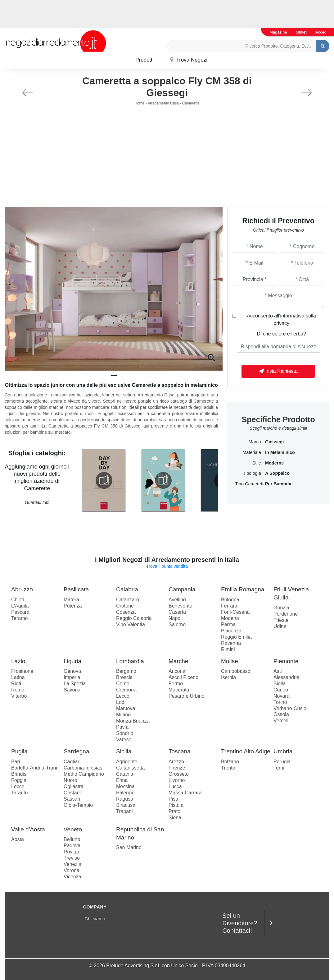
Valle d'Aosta (28, 829)
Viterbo (19, 696)
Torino (280, 702)
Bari (16, 762)
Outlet (301, 32)
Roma (18, 690)
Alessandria (287, 677)
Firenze (177, 768)
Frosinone (22, 671)
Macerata (179, 690)
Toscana (180, 751)
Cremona (126, 690)
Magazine (278, 32)
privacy (281, 323)
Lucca (175, 786)
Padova (72, 846)
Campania (182, 589)
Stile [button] (257, 463)
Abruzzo (22, 589)
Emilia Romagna (243, 589)
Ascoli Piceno (183, 677)
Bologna (230, 600)
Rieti (16, 684)
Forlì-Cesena (235, 612)
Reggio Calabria (134, 618)
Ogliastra (74, 786)
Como (123, 684)
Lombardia (130, 661)
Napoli (176, 618)
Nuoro (70, 780)
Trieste (281, 620)
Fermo (176, 684)
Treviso (72, 858)
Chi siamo (95, 919)
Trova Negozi (189, 60)
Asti (278, 671)
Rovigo (71, 852)
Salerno (177, 624)
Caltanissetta (131, 768)
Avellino (177, 600)
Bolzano (230, 762)
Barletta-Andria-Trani (34, 768)
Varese (124, 740)
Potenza (73, 606)
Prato (174, 811)
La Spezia (75, 684)
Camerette (191, 103)
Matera (71, 600)
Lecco (123, 696)
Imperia (72, 677)
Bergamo (126, 671)
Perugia (282, 762)
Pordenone (286, 614)
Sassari (72, 799)
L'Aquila (20, 606)
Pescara (20, 612)
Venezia (72, 864)
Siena (175, 818)
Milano (123, 715)
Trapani (124, 811)
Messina (125, 786)
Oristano (73, 793)
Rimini (228, 649)
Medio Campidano (84, 774)
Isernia (228, 677)
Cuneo (281, 690)
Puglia (19, 751)
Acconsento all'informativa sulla (281, 319)
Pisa (173, 799)
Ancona (177, 671)
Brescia (124, 677)
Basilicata (76, 589)
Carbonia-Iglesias (83, 768)
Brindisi (19, 774)
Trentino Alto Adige (246, 751)
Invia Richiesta (278, 371)
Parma (228, 624)
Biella (280, 684)
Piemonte (286, 661)
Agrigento (127, 762)
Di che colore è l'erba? (281, 334)
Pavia (122, 727)
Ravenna (231, 643)
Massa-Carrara (185, 793)
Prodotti (144, 60)
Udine (280, 626)
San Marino (129, 847)
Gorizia (281, 608)
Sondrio (125, 733)
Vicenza (72, 877)
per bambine (279, 484)
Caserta (177, 612)
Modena (230, 618)
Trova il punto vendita (167, 566)
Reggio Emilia (236, 637)
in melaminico (280, 452)
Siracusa (126, 805)
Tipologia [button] (252, 473)
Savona (72, 690)
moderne (274, 463)
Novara (282, 696)
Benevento (181, 606)
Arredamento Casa (163, 103)
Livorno (177, 780)
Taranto (19, 793)
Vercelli (282, 721)
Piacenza (231, 631)
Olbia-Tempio (78, 805)
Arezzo (176, 762)
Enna (122, 780)
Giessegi (274, 442)
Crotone (125, 606)
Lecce (18, 786)
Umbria (283, 751)
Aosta (18, 839)
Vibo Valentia (131, 624)
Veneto (73, 829)
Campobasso (236, 671)
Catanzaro (128, 600)
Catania (125, 774)
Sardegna (76, 751)
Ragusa (125, 799)
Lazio (18, 661)
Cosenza (126, 612)
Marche (178, 661)
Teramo (19, 618)
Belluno (72, 839)
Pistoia (176, 805)
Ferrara (229, 606)
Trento (228, 768)
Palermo (125, 793)
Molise (230, 661)
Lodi (121, 702)
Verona (72, 870)
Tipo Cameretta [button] (248, 484)
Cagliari (72, 762)
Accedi (321, 32)
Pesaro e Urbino (187, 696)
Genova (72, 671)
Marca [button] (255, 442)
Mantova (126, 708)
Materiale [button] (252, 452)
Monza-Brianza (133, 721)
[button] (114, 375)
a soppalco (277, 473)
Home (139, 103)
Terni (279, 768)
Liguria (72, 661)
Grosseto (179, 774)
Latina (18, 677)
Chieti (18, 600)
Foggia (19, 780)
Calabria (127, 589)
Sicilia (124, 751)
